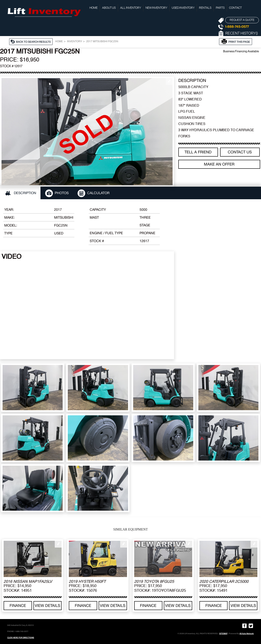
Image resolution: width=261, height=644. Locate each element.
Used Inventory (183, 8)
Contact (235, 8)
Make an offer (219, 164)
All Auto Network (247, 634)
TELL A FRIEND (198, 152)
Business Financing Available (241, 51)
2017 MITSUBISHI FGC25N (102, 42)
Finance (18, 605)
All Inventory (131, 8)
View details (48, 605)
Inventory (75, 42)
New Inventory (156, 8)
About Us (109, 8)
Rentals (205, 8)
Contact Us (240, 152)
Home (94, 8)
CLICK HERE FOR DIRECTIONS (21, 638)
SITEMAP (223, 634)
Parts (220, 8)
